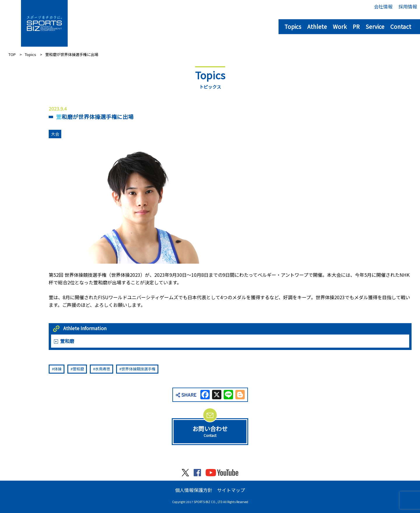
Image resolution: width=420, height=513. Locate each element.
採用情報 (408, 6)
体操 (58, 369)
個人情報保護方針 (194, 490)
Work (340, 26)
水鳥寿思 (103, 369)
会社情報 (383, 6)
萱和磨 (67, 341)
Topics (293, 26)
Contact (401, 26)
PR (356, 26)
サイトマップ (231, 490)
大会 (55, 134)
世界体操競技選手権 (138, 369)
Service (375, 26)
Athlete (317, 26)
